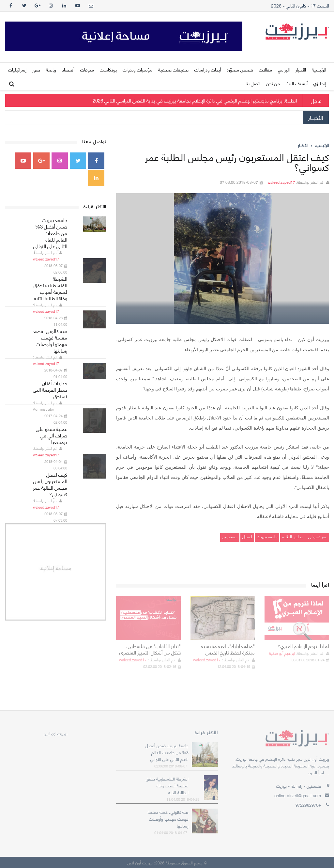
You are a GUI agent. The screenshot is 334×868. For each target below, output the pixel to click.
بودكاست (108, 69)
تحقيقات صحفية (173, 69)
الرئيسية (319, 69)
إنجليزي (320, 83)
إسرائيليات (17, 69)
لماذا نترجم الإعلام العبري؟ (303, 646)
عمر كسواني (317, 537)
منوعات (87, 69)
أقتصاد (68, 69)
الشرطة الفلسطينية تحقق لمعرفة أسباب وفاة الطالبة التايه (50, 288)
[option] (223, 259)
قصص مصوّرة (240, 69)
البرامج (284, 69)
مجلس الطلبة (293, 537)
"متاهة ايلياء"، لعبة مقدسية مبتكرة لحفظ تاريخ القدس (228, 649)
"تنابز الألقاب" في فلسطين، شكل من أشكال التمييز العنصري (150, 649)
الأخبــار (316, 117)
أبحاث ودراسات (208, 69)
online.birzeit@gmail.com (298, 795)
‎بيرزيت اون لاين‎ (56, 733)
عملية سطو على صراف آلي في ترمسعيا (52, 435)
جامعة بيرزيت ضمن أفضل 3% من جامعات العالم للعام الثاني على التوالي (50, 233)
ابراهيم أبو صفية (282, 653)
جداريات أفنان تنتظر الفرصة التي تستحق (50, 389)
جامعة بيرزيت (267, 537)
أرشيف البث (297, 83)
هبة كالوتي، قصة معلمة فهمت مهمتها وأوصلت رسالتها (50, 340)
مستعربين (230, 537)
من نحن (273, 83)
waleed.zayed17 (281, 182)
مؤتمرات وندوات (137, 69)
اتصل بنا (253, 83)
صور (36, 69)
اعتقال (247, 537)
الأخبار (301, 69)
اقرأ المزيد (316, 772)
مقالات (266, 69)
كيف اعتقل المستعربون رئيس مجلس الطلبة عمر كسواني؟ (50, 484)
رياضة (51, 69)
